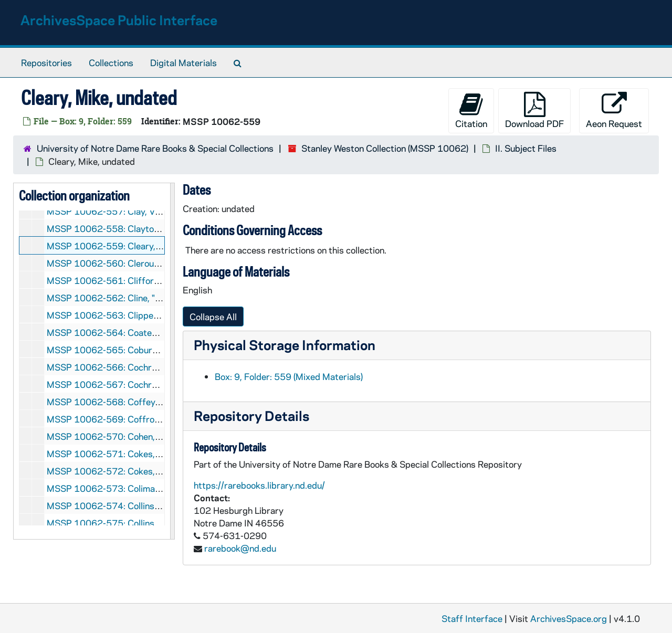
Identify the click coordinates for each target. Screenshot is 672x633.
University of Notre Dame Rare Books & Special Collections (155, 148)
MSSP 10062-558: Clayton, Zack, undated (133, 228)
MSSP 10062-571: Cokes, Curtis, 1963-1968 (141, 453)
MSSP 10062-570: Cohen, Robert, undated (134, 436)
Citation (471, 110)
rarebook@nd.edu (240, 548)
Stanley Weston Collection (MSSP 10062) (385, 148)
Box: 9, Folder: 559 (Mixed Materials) (289, 376)
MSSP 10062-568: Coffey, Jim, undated (128, 402)
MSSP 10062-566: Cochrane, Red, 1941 (130, 367)
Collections (111, 62)
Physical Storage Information (285, 345)
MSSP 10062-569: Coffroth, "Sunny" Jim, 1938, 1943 (157, 419)
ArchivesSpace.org (569, 618)
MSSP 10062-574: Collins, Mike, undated (131, 505)
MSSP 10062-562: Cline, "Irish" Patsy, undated (142, 298)
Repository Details (251, 415)
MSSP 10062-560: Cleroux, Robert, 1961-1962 (145, 263)
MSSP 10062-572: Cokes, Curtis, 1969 (128, 471)
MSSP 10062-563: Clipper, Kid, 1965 (124, 315)
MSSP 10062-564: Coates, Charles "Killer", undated (152, 332)
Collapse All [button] (213, 316)
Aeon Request (614, 110)
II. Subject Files (526, 148)
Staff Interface (472, 618)
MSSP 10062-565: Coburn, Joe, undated (129, 350)
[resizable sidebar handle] (172, 361)
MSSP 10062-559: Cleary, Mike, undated (130, 246)
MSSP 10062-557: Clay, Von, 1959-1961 (132, 211)
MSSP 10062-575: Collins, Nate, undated (131, 523)
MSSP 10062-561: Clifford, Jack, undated (133, 280)
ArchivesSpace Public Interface (119, 20)
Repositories (46, 62)
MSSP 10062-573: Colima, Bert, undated (130, 488)
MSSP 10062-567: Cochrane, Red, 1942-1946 (143, 384)
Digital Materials (183, 62)
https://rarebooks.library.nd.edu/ (259, 485)
